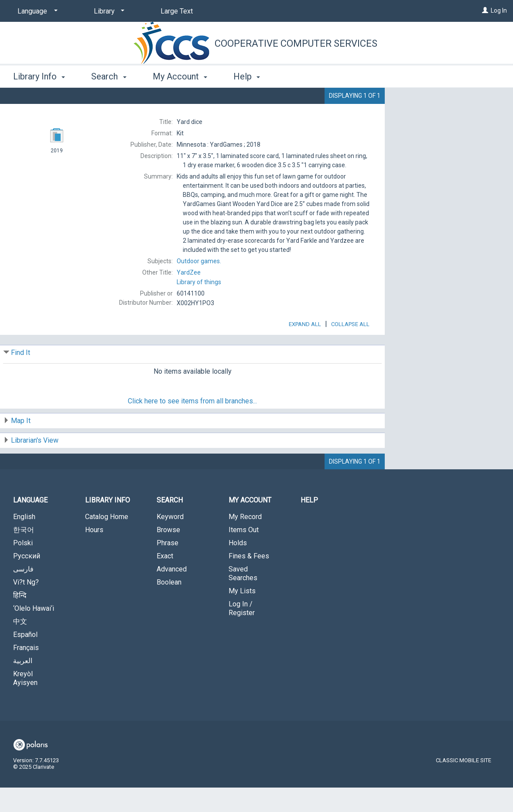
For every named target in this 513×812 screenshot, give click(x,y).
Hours (94, 554)
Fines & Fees (249, 580)
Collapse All (350, 349)
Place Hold (431, 101)
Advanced (172, 594)
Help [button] (247, 76)
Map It (21, 445)
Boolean (169, 607)
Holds (238, 567)
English (24, 541)
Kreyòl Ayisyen (25, 703)
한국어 (24, 554)
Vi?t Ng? (26, 607)
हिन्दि (20, 620)
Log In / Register (242, 633)
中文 (20, 646)
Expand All (305, 349)
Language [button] (30, 525)
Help (309, 525)
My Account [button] (180, 76)
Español (25, 659)
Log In (499, 10)
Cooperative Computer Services (296, 43)
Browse (168, 554)
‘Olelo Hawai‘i (34, 633)
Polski (23, 567)
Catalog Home (107, 541)
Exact (165, 580)
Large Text (177, 11)
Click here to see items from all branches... (192, 425)
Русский (27, 580)
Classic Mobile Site (463, 785)
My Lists (242, 615)
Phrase (168, 567)
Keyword (170, 541)
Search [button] (109, 76)
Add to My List (448, 119)
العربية (23, 685)
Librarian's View (35, 465)
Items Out (244, 554)
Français (26, 672)
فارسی (23, 594)
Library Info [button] (39, 76)
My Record (245, 541)
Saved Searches (243, 598)
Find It (21, 377)
